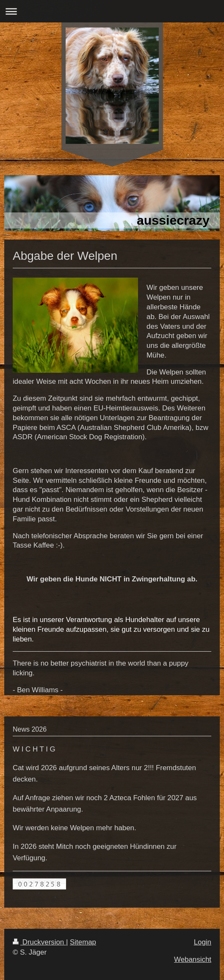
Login (203, 942)
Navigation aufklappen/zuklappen (112, 11)
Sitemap (83, 942)
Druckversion (39, 942)
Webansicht (193, 959)
